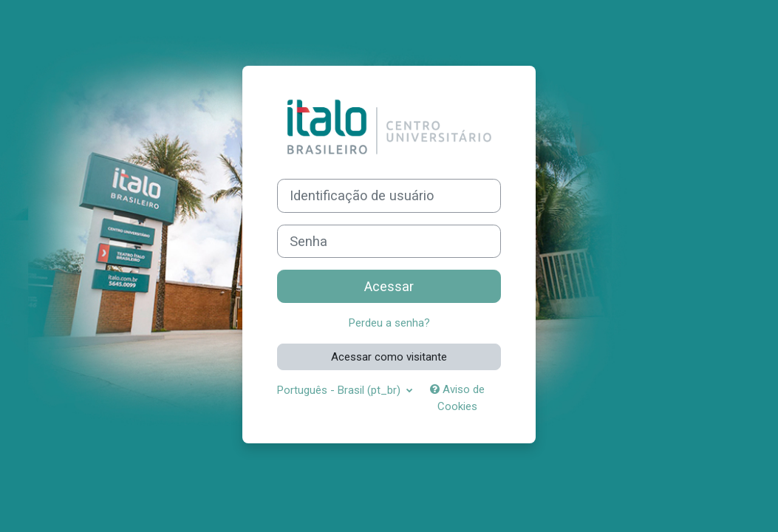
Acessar (389, 286)
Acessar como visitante (389, 357)
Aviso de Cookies (457, 398)
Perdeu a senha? (389, 323)
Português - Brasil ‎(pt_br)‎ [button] (340, 390)
